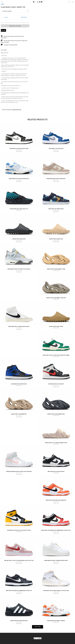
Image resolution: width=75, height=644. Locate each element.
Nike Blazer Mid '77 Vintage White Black (19, 374)
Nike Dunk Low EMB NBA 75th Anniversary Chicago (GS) (56, 578)
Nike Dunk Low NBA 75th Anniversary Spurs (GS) (19, 638)
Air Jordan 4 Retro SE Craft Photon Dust (19, 316)
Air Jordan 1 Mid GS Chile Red (56, 431)
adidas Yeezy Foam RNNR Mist (19, 461)
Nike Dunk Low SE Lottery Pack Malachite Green (56, 403)
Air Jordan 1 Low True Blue (56, 196)
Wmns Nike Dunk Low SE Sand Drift (56, 226)
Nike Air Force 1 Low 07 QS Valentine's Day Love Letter (19, 608)
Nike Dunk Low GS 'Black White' (56, 519)
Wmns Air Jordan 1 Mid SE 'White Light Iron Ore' (19, 519)
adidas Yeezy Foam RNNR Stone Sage (56, 345)
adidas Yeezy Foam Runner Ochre (56, 316)
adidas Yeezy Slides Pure (56, 286)
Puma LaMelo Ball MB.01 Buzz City (19, 256)
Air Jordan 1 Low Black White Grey (19, 196)
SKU (2, 100)
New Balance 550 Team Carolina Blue (19, 226)
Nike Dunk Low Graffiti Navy (56, 256)
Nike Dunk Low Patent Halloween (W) (56, 548)
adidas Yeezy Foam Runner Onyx (56, 461)
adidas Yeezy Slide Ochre (56, 374)
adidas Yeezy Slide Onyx (19, 286)
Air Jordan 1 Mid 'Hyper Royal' (19, 431)
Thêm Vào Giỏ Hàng (15, 73)
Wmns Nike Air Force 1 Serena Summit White (56, 608)
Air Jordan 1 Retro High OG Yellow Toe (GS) (19, 578)
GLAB (2, 52)
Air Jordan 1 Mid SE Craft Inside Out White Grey (56, 638)
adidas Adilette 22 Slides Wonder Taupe (56, 490)
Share (3, 78)
